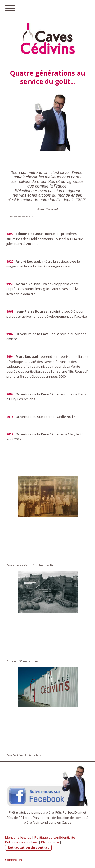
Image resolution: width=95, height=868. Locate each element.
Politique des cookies (21, 842)
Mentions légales (18, 837)
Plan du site (50, 842)
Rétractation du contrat (28, 847)
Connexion (13, 860)
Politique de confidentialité (55, 837)
